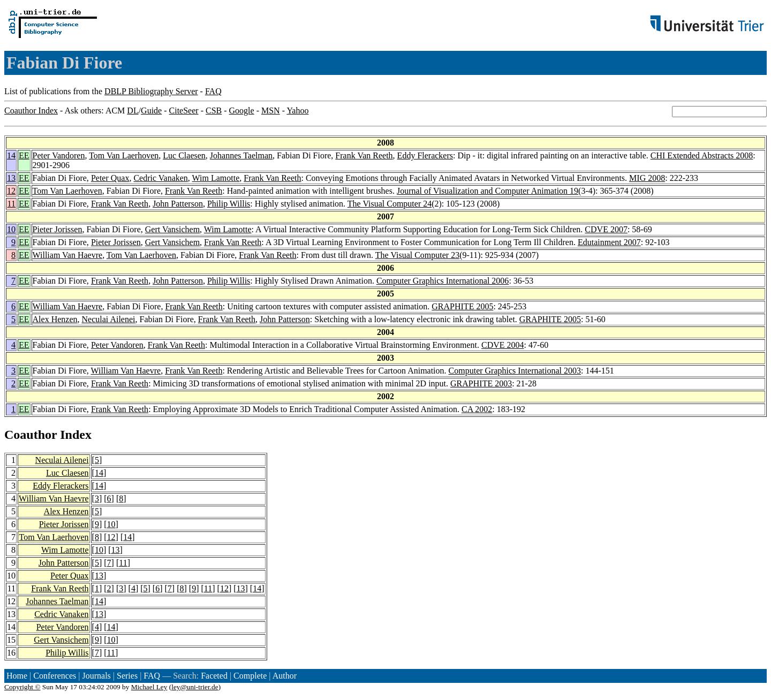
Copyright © (22, 687)
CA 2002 (477, 409)
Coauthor (31, 435)
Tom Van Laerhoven (124, 155)
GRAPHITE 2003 (481, 383)
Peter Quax (110, 178)
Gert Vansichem (172, 229)
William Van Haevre (68, 255)
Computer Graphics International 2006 (443, 281)
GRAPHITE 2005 (462, 306)
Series (127, 676)
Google (242, 111)
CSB (214, 111)
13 (11, 178)
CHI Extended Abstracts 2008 (702, 155)
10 (11, 229)
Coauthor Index (31, 111)
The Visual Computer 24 (390, 204)
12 (11, 191)
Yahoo (297, 111)
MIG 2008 (647, 178)
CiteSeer (184, 111)
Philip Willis (229, 204)
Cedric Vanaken (160, 178)
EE (24, 155)
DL (133, 111)
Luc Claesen (184, 155)
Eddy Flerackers (425, 155)
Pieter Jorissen (58, 229)
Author (285, 676)
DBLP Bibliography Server (151, 91)
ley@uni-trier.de (195, 687)
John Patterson (178, 204)
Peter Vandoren (59, 155)
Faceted (214, 676)
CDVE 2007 (606, 229)
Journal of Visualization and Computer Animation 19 (487, 191)
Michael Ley (149, 687)
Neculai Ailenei (109, 319)
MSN (271, 111)
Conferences (55, 676)
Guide (151, 111)
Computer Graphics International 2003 (515, 371)
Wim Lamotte (216, 178)
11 (12, 204)
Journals (96, 676)
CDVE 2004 (503, 345)
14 (11, 155)
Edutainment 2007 (609, 242)
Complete (250, 676)
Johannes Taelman (241, 155)
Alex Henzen (55, 319)
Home (17, 676)
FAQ (213, 91)
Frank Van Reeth (364, 155)
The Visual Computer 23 (417, 255)
